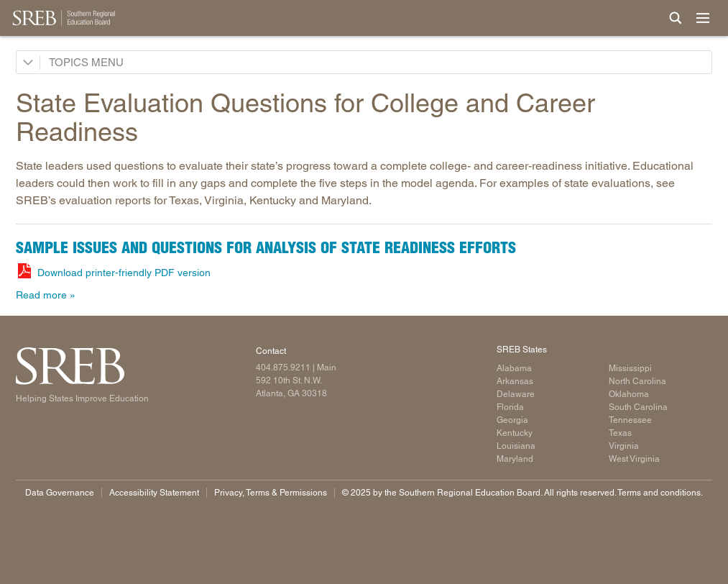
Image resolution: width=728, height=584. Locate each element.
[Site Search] (676, 18)
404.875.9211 (283, 368)
